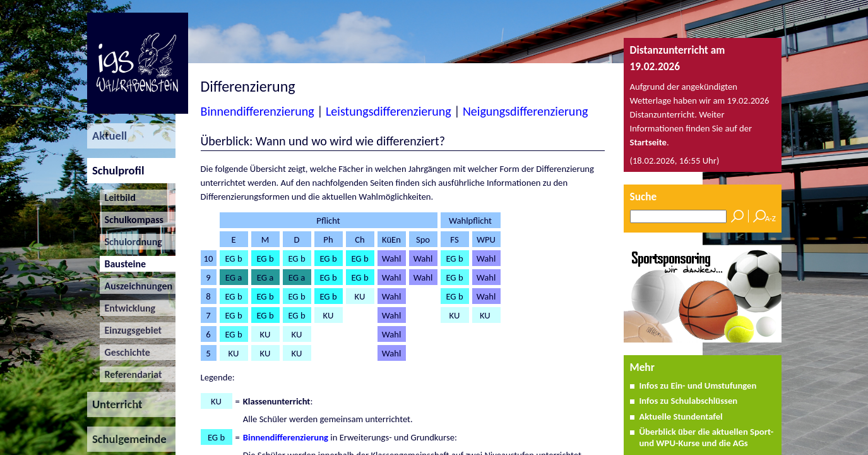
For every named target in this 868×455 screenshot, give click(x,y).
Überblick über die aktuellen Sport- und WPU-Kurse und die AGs (706, 437)
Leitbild (118, 197)
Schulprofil (116, 170)
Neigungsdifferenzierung (525, 111)
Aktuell (107, 136)
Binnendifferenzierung (258, 111)
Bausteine (123, 264)
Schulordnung (131, 242)
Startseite (649, 142)
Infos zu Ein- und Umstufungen (698, 385)
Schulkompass (132, 220)
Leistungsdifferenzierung (389, 111)
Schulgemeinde (127, 439)
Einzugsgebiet (131, 330)
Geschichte (125, 352)
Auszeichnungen (136, 286)
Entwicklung (128, 308)
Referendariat (131, 374)
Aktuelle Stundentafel (681, 416)
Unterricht (115, 404)
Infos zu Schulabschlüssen (688, 401)
